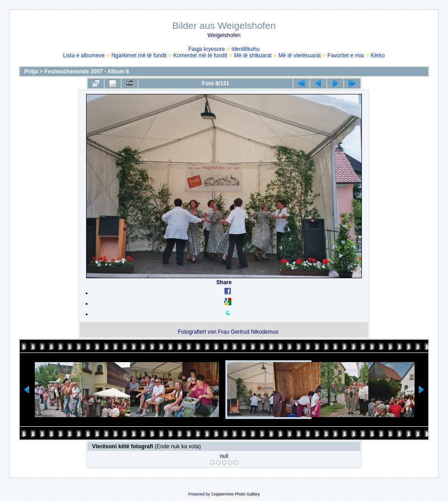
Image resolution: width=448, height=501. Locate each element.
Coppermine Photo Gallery (235, 494)
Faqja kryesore (206, 49)
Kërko (378, 55)
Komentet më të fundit (200, 55)
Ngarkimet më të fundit (139, 55)
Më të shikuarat (253, 55)
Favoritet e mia (346, 55)
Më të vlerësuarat (299, 55)
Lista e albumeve (84, 55)
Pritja (31, 72)
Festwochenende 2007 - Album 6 (87, 72)
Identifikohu (245, 49)
